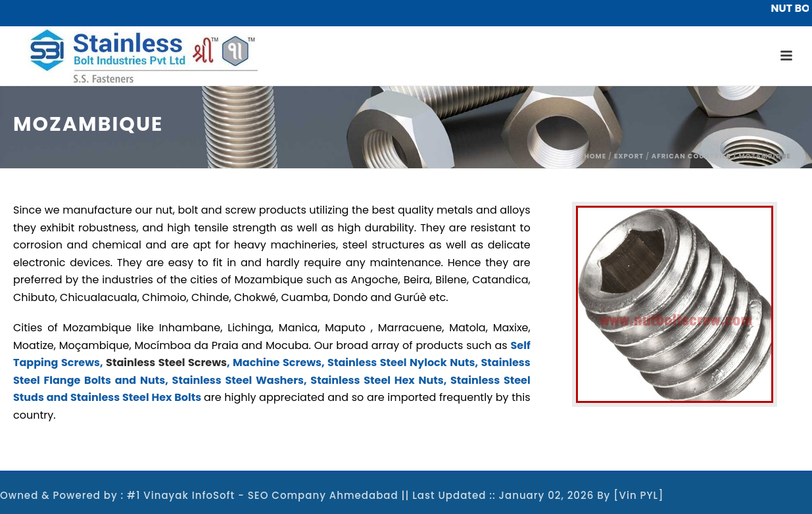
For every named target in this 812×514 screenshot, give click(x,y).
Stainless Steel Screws (166, 362)
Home (595, 156)
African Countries (691, 156)
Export (629, 156)
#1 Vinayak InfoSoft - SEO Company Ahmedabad (263, 495)
